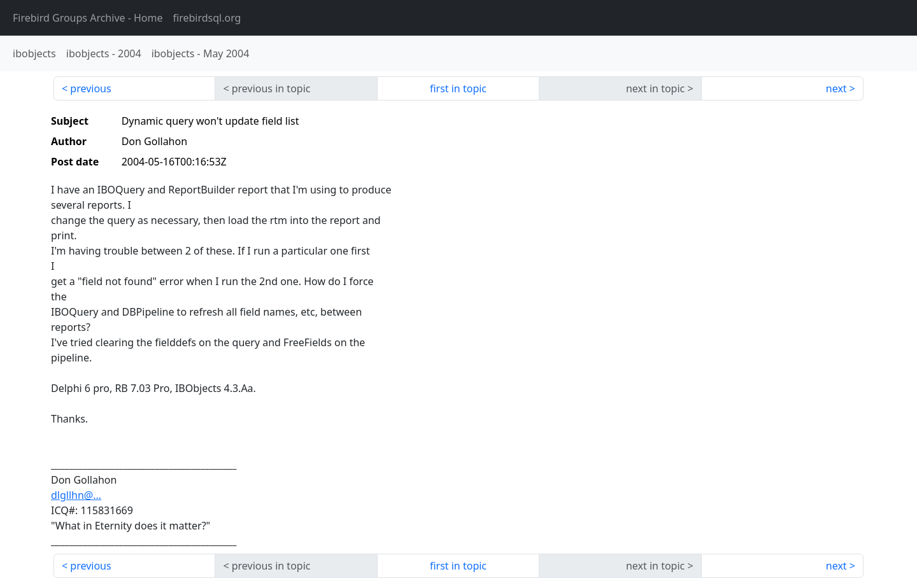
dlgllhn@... (76, 495)
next (836, 88)
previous (90, 88)
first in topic (458, 88)
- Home (88, 18)
